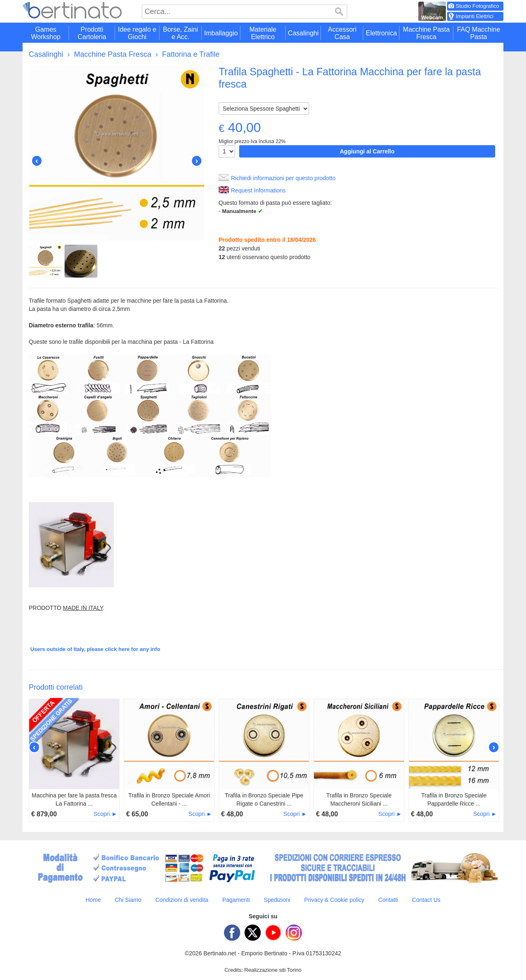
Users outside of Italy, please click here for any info (95, 649)
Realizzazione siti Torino (273, 970)
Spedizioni (277, 900)
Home (93, 900)
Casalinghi (46, 54)
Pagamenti (236, 900)
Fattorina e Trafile (191, 54)
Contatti (388, 900)
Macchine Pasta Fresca (113, 54)
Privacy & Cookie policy (334, 900)
